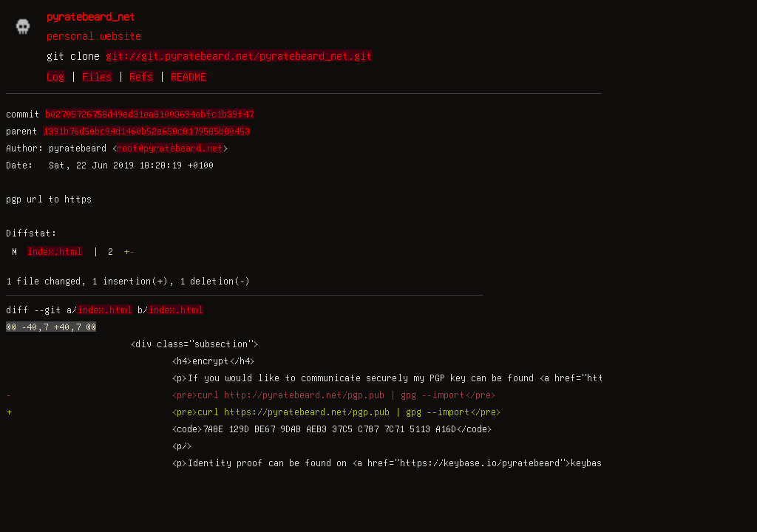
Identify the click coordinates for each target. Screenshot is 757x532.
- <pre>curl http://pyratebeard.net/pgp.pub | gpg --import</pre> (251, 395)
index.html (54, 251)
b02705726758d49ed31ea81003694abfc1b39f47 (149, 114)
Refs (141, 76)
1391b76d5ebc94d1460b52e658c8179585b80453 (146, 131)
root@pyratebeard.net (170, 148)
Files (97, 76)
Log (55, 76)
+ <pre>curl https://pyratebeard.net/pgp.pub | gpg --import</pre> (254, 412)
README (189, 76)
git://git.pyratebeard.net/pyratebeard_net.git (239, 55)
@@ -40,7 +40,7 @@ (51, 327)
